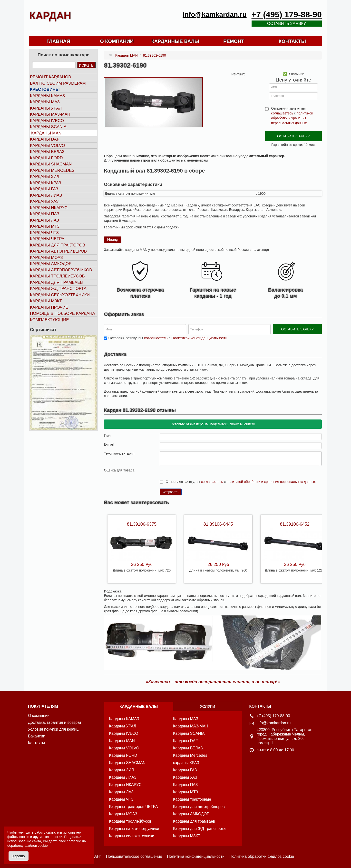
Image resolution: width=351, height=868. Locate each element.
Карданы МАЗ (45, 102)
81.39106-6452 (295, 524)
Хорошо (19, 856)
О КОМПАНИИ (117, 41)
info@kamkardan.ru (214, 15)
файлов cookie (36, 846)
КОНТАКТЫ (292, 41)
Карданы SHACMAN (51, 164)
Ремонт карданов (51, 77)
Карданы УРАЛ (46, 108)
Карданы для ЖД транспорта (199, 829)
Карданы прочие (49, 307)
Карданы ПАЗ (45, 214)
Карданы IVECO (47, 121)
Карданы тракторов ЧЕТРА (134, 807)
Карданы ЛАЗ (44, 220)
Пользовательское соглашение (134, 856)
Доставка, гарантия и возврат (55, 722)
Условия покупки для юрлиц (53, 729)
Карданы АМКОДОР (51, 264)
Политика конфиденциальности (196, 856)
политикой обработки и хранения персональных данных (292, 118)
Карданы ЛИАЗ (46, 195)
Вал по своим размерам (58, 83)
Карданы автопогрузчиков (61, 270)
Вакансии (37, 736)
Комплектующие (49, 320)
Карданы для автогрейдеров (199, 807)
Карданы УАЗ (44, 201)
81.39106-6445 (218, 524)
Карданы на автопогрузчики (134, 829)
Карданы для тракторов (58, 245)
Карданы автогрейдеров (58, 251)
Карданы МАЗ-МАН (50, 114)
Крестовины (45, 89)
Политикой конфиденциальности (199, 338)
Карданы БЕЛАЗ (47, 152)
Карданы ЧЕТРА (47, 239)
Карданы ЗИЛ (45, 177)
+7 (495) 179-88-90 (287, 15)
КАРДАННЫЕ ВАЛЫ (175, 41)
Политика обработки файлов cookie (262, 856)
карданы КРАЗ (186, 763)
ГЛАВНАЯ (58, 41)
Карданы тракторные (192, 799)
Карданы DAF (45, 139)
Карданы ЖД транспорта (58, 289)
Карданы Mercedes (190, 755)
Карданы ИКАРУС (49, 208)
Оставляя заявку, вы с (168, 338)
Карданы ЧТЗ (44, 233)
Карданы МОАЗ (46, 258)
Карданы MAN (46, 133)
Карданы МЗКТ (46, 301)
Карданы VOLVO (48, 146)
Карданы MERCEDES (52, 170)
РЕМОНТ (234, 41)
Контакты (36, 743)
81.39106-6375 (142, 524)
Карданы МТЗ (45, 226)
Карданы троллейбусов (57, 276)
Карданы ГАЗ (44, 189)
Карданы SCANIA (48, 127)
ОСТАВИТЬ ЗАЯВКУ (293, 136)
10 (181, 470)
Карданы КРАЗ (46, 183)
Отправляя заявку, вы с (292, 116)
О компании (39, 716)
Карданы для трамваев (56, 282)
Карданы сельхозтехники (60, 295)
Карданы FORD (46, 158)
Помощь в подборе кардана (63, 313)
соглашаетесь (282, 113)
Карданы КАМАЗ (47, 96)
